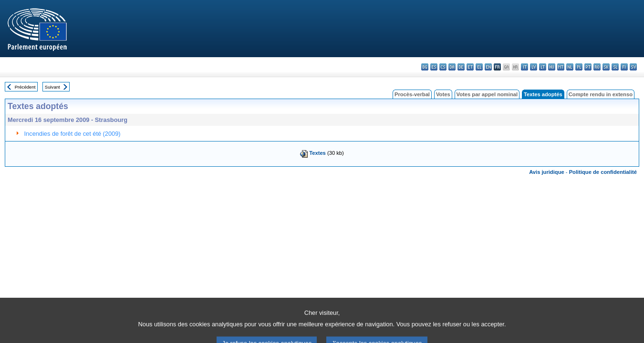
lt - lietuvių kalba (543, 67)
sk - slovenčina (606, 67)
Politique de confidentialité (603, 172)
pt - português (588, 67)
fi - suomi (624, 67)
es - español (434, 67)
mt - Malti (561, 67)
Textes (317, 153)
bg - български (425, 67)
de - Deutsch (461, 67)
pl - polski (579, 67)
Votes (443, 94)
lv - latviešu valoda (534, 67)
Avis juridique (547, 172)
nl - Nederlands (570, 67)
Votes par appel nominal (487, 94)
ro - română (597, 67)
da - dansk (452, 67)
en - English (488, 67)
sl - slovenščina (615, 67)
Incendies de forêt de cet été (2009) (73, 134)
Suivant (52, 87)
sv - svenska (633, 67)
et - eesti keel (470, 67)
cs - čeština (443, 67)
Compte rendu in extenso (601, 94)
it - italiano (525, 67)
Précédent (25, 87)
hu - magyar (552, 67)
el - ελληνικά (479, 67)
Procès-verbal (412, 94)
